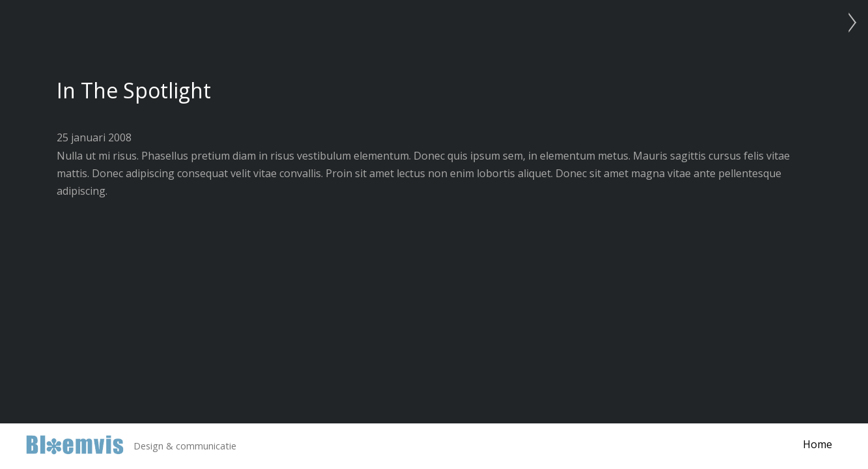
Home (818, 444)
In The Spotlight (134, 90)
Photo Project (849, 23)
